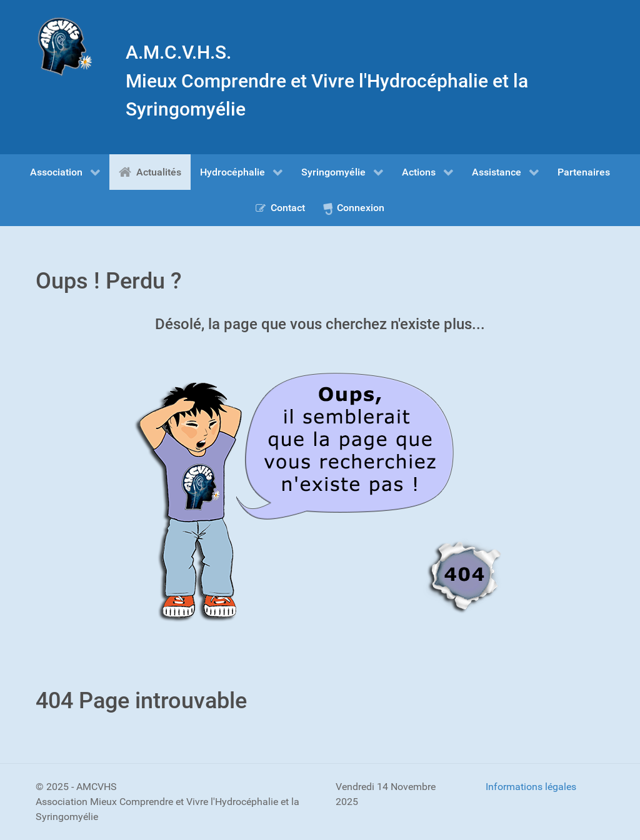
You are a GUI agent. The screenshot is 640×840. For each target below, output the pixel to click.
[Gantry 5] (65, 47)
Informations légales (531, 787)
